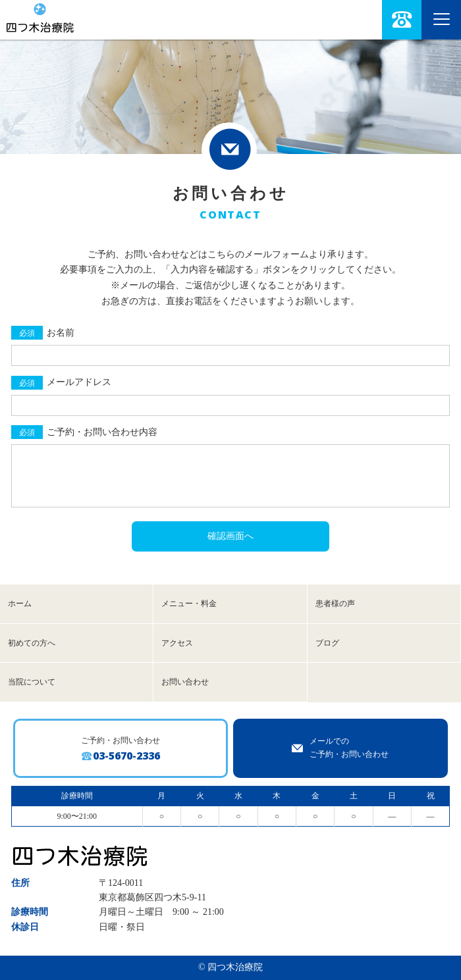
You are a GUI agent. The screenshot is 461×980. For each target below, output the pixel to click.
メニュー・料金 (189, 604)
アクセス (177, 643)
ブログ (327, 643)
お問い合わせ (185, 682)
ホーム (20, 604)
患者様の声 (335, 604)
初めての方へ (32, 643)
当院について (32, 682)
